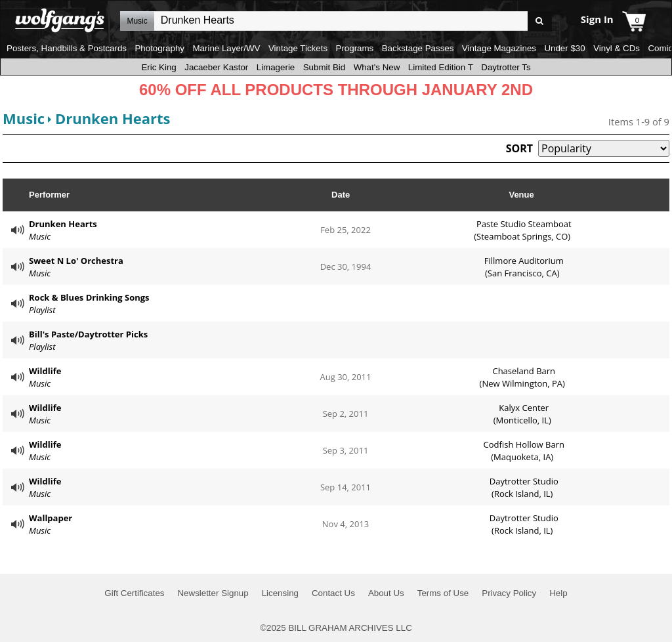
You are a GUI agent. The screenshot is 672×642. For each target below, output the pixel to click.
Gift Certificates (134, 593)
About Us (386, 593)
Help (558, 593)
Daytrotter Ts (506, 67)
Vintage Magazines (499, 48)
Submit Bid (324, 67)
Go (540, 21)
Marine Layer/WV (226, 48)
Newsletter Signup (213, 593)
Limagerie (276, 67)
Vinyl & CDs (617, 48)
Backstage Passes (418, 48)
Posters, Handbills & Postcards (67, 48)
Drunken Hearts (113, 118)
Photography (159, 48)
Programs (355, 48)
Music (24, 118)
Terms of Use (443, 593)
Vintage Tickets (298, 48)
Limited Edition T (441, 67)
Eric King (158, 67)
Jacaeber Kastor (216, 67)
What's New (377, 67)
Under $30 (564, 48)
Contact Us (333, 593)
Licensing (280, 593)
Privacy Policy (509, 593)
